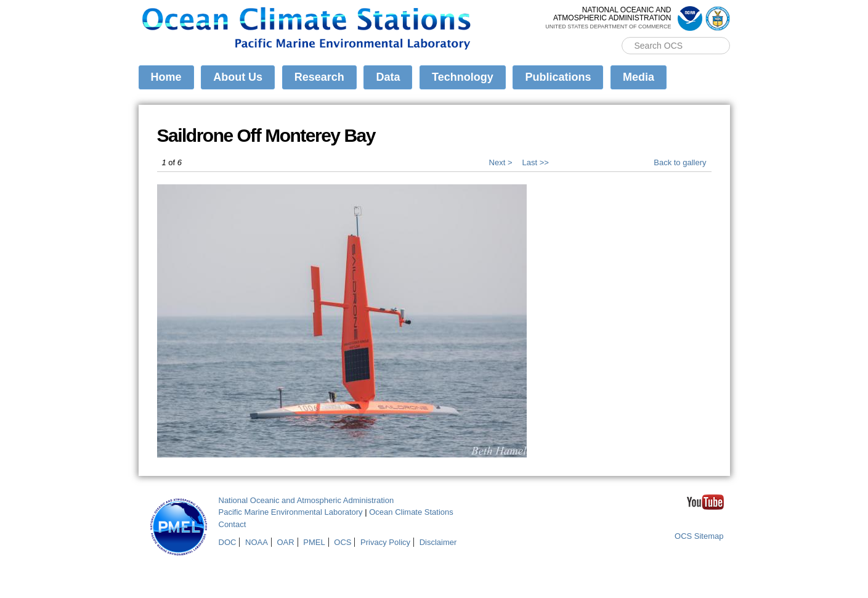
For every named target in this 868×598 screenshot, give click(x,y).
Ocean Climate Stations (411, 512)
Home (166, 77)
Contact (233, 524)
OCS (343, 542)
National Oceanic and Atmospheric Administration (306, 500)
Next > (501, 162)
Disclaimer (438, 542)
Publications (558, 77)
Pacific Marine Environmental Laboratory (291, 512)
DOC (228, 542)
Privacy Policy (385, 542)
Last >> (536, 162)
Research (319, 77)
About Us (238, 77)
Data (388, 77)
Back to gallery (680, 162)
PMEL (314, 542)
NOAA (257, 542)
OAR (285, 542)
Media (639, 77)
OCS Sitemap (699, 536)
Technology (463, 77)
